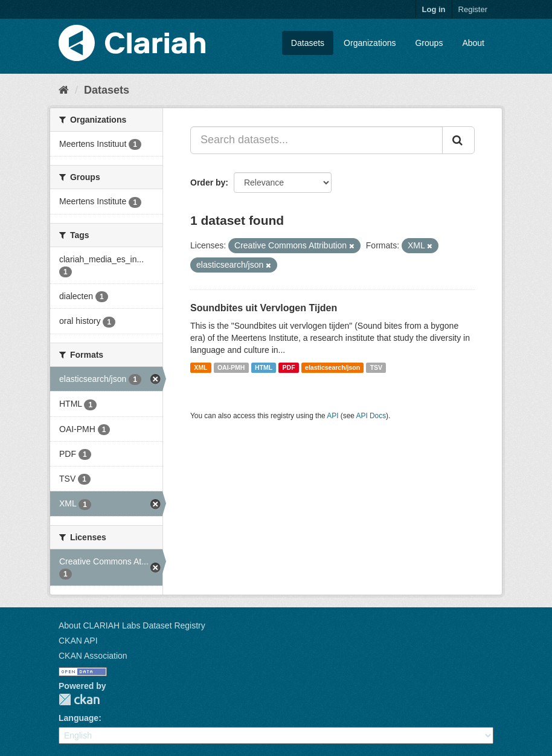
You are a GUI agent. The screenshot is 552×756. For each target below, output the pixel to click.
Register (473, 9)
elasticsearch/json (332, 367)
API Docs (371, 416)
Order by (208, 183)
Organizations (370, 43)
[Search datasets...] (316, 140)
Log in (434, 9)
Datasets (308, 43)
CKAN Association (93, 656)
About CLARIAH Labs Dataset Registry (132, 625)
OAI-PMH (231, 367)
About (473, 43)
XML (201, 367)
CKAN (79, 699)
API (332, 416)
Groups (429, 43)
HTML (264, 367)
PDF (289, 367)
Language (79, 718)
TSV (376, 367)
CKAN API (78, 641)
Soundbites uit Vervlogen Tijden (264, 308)
